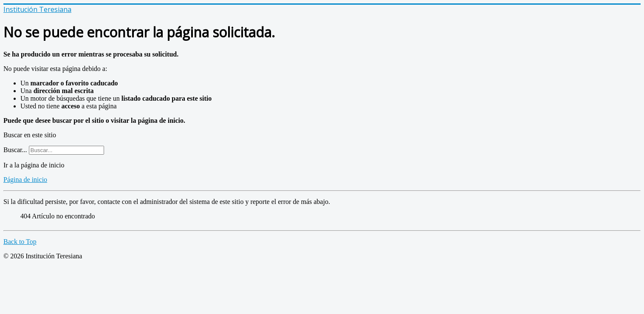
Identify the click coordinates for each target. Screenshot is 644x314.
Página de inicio (25, 180)
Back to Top (20, 242)
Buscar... (15, 150)
